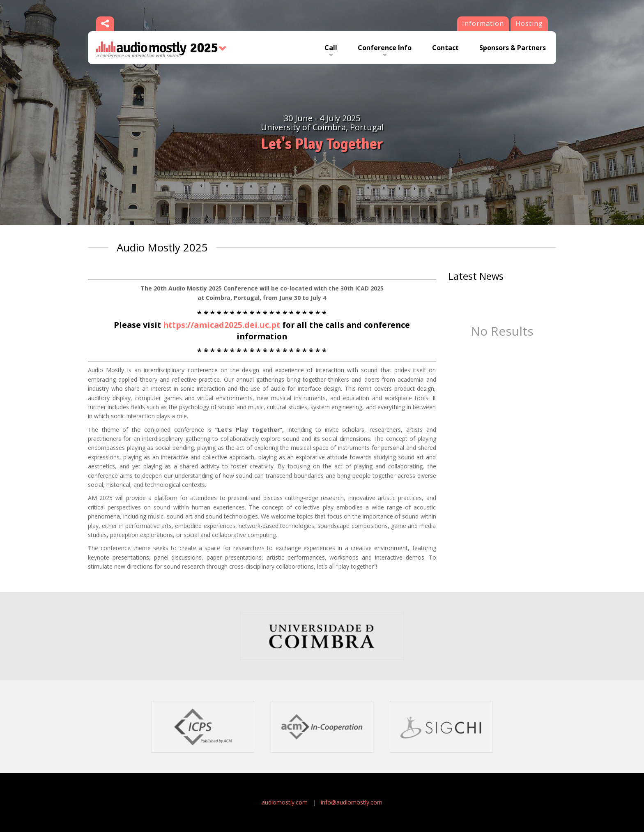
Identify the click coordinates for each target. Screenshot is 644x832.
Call (331, 48)
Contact (445, 48)
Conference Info (385, 48)
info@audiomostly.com (352, 802)
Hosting (529, 23)
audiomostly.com (285, 802)
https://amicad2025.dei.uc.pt (222, 325)
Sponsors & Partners (513, 48)
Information (483, 23)
